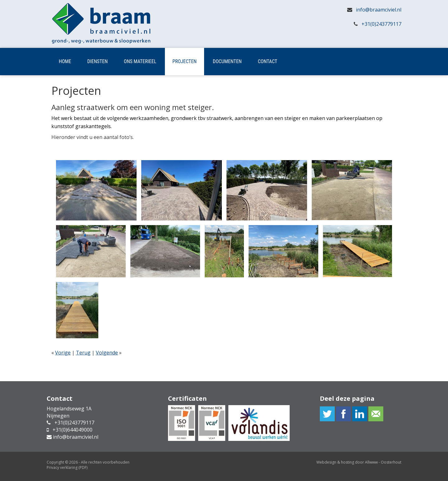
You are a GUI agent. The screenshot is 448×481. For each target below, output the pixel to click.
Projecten (184, 61)
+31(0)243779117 (381, 24)
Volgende (107, 353)
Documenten (227, 61)
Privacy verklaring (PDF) (67, 467)
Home (65, 61)
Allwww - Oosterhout (383, 462)
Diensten (98, 61)
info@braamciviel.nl (379, 10)
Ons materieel (140, 61)
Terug (83, 353)
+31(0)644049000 (72, 430)
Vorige (63, 353)
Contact (268, 61)
